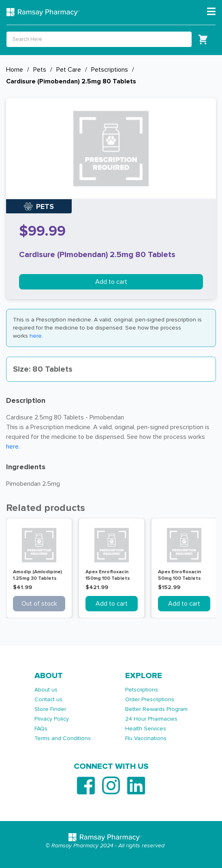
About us (46, 690)
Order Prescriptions (150, 699)
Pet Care (69, 70)
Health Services (146, 729)
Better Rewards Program (156, 709)
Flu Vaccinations (146, 738)
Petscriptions (110, 70)
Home (15, 70)
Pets (40, 70)
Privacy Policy (52, 719)
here (36, 336)
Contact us (48, 699)
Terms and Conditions (63, 738)
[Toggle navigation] (211, 12)
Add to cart (111, 282)
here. (13, 447)
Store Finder (50, 709)
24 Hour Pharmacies (151, 719)
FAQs (41, 729)
